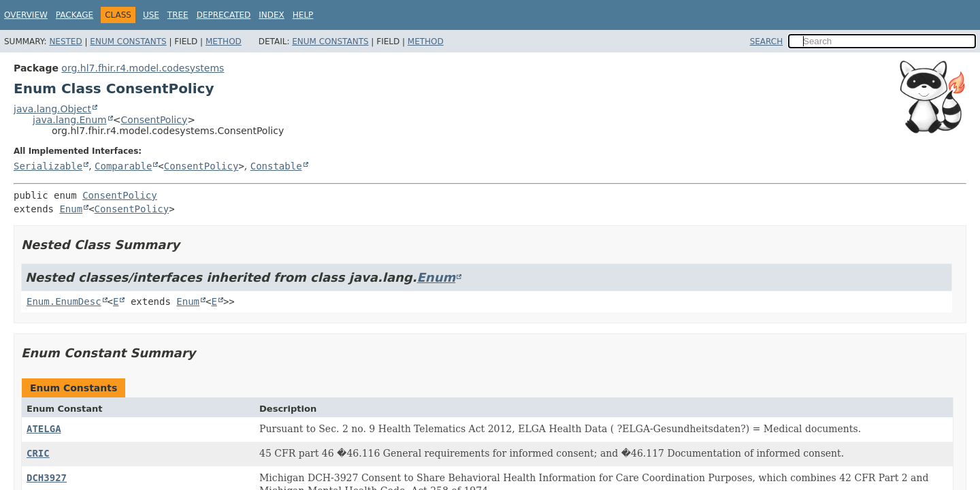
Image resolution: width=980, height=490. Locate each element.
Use (151, 15)
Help (303, 15)
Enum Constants (128, 42)
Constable (276, 166)
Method (224, 42)
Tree (178, 15)
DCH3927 (47, 478)
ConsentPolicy (154, 120)
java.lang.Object (52, 109)
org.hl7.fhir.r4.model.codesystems (143, 68)
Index (272, 15)
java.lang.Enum (70, 120)
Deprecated (224, 15)
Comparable (123, 166)
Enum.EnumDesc (64, 301)
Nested (65, 42)
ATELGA (44, 429)
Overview (26, 15)
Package (75, 15)
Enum (71, 209)
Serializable (48, 166)
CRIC (38, 453)
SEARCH (767, 42)
